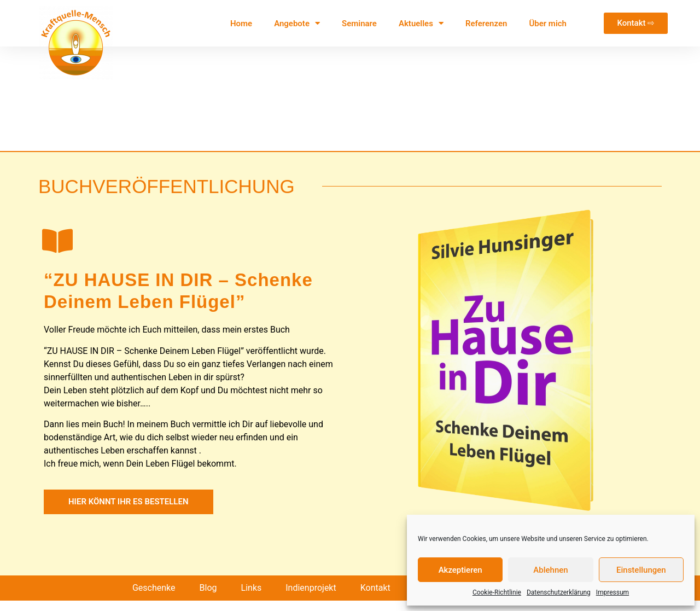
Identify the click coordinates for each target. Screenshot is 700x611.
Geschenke (154, 598)
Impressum (612, 592)
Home (241, 24)
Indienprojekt (311, 598)
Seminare (359, 24)
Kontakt (375, 598)
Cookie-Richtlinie (497, 592)
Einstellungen (641, 570)
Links (252, 598)
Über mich (548, 24)
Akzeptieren (460, 570)
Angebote (297, 23)
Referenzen (486, 24)
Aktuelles (421, 23)
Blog (208, 598)
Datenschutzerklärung (559, 592)
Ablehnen (550, 570)
